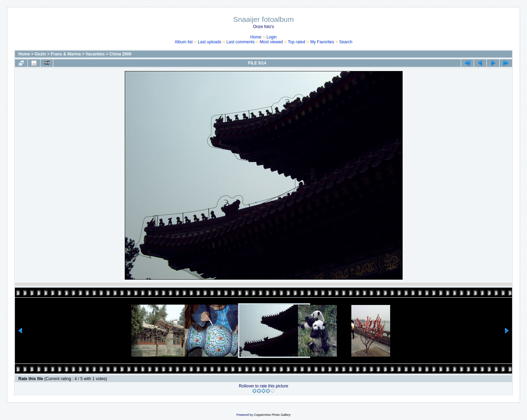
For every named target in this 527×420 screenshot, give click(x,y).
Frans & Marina (66, 54)
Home (256, 37)
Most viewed (271, 42)
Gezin (40, 54)
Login (271, 37)
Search (346, 42)
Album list (184, 42)
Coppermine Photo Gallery (272, 415)
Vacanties (95, 54)
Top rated (297, 42)
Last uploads (210, 42)
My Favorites (322, 42)
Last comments (241, 42)
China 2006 (120, 54)
